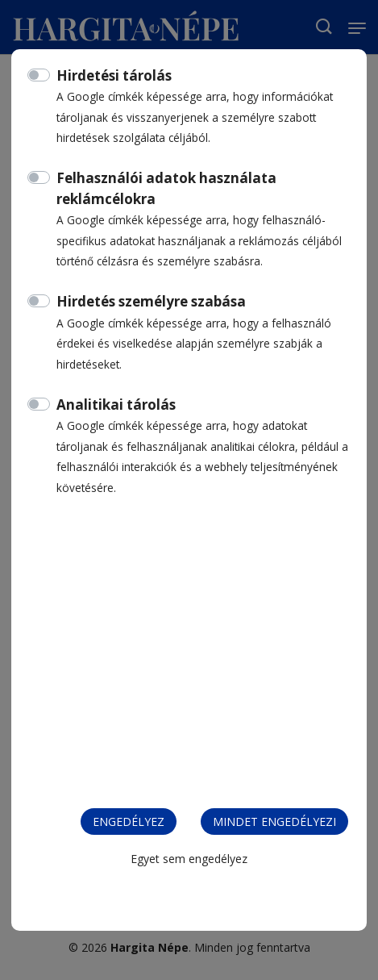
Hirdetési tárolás (114, 75)
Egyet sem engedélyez (189, 859)
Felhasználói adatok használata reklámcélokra (166, 188)
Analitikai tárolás (116, 405)
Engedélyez (129, 822)
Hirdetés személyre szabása (151, 301)
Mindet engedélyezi (274, 822)
